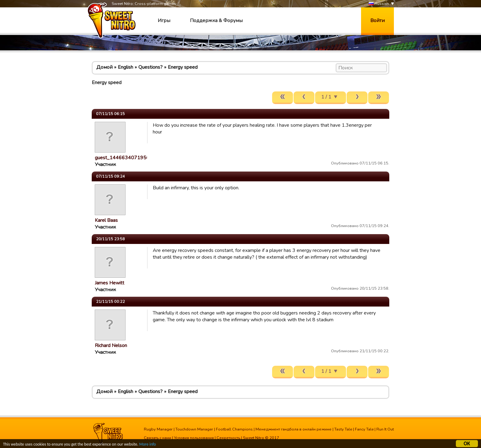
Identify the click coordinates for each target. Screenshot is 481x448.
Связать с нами (158, 438)
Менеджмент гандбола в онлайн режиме (294, 429)
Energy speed (183, 67)
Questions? (150, 67)
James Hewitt (110, 283)
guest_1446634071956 (122, 158)
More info (148, 445)
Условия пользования (194, 438)
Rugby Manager (158, 429)
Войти (377, 21)
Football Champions (234, 429)
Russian (379, 4)
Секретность (228, 438)
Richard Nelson (111, 346)
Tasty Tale (343, 429)
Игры (164, 21)
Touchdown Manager (194, 429)
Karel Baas (106, 220)
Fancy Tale (364, 429)
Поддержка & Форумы (216, 21)
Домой (104, 67)
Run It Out (385, 429)
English (125, 67)
